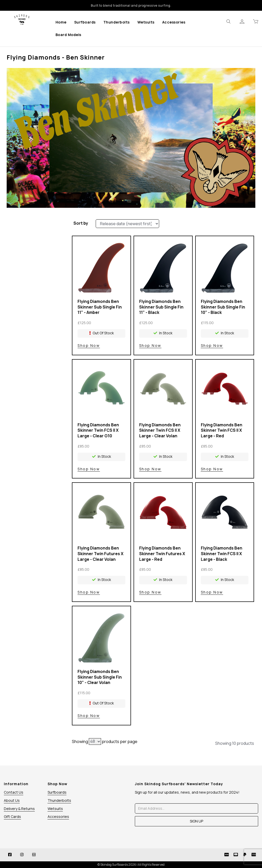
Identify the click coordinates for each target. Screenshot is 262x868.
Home (61, 22)
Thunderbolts (117, 22)
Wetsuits (146, 22)
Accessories (174, 22)
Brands (34, 234)
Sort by (81, 223)
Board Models (68, 35)
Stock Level (34, 225)
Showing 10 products (235, 743)
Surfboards (85, 22)
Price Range (34, 253)
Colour (34, 244)
